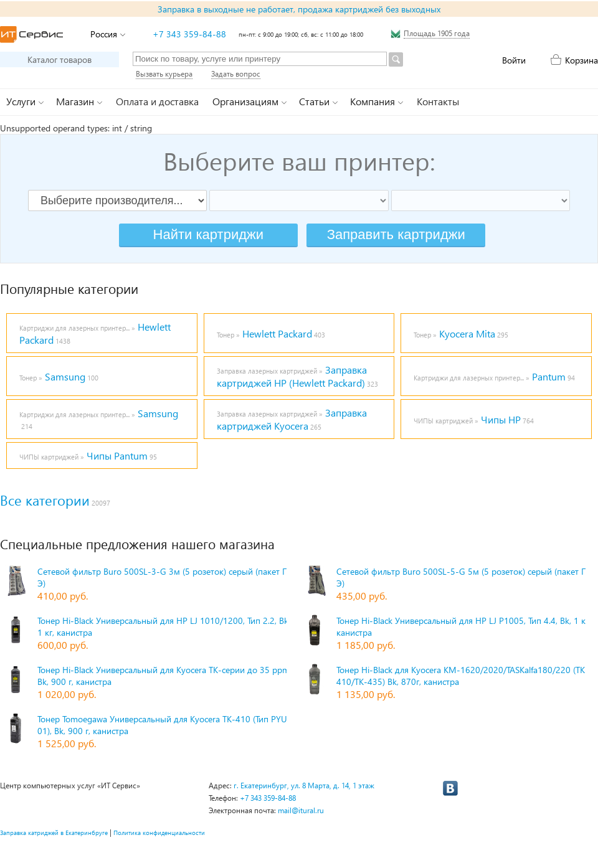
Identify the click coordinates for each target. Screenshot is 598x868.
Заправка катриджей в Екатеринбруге (54, 833)
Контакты (438, 101)
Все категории (45, 500)
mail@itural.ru (301, 810)
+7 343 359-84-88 (189, 34)
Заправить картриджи (396, 234)
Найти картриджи (208, 234)
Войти (514, 60)
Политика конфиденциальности (159, 833)
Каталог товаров (59, 59)
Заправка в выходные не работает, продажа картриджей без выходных (299, 9)
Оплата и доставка (157, 101)
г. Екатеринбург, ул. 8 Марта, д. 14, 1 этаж (304, 785)
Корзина (581, 60)
